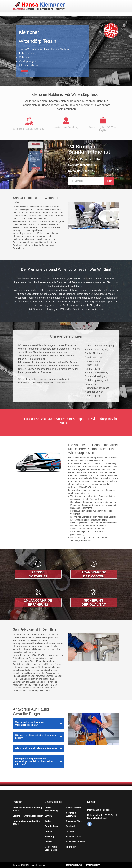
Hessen (49, 841)
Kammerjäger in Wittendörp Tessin (26, 822)
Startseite (19, 9)
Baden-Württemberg (51, 809)
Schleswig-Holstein (76, 841)
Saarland (70, 826)
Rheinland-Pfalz (74, 821)
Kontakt (60, 9)
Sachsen (70, 831)
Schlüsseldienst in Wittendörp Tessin (28, 809)
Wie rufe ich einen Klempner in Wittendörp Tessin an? (31, 723)
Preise (31, 9)
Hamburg (49, 836)
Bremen (49, 831)
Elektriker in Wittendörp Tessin (28, 815)
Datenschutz (74, 864)
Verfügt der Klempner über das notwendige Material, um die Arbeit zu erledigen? (34, 761)
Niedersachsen (73, 807)
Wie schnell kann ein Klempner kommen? (36, 748)
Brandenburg (51, 826)
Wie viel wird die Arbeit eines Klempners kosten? (36, 736)
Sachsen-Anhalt (74, 836)
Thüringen (71, 846)
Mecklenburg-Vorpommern (52, 848)
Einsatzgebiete (45, 9)
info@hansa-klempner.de (100, 809)
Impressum (93, 864)
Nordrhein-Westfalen (71, 814)
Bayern (48, 815)
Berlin (48, 821)
